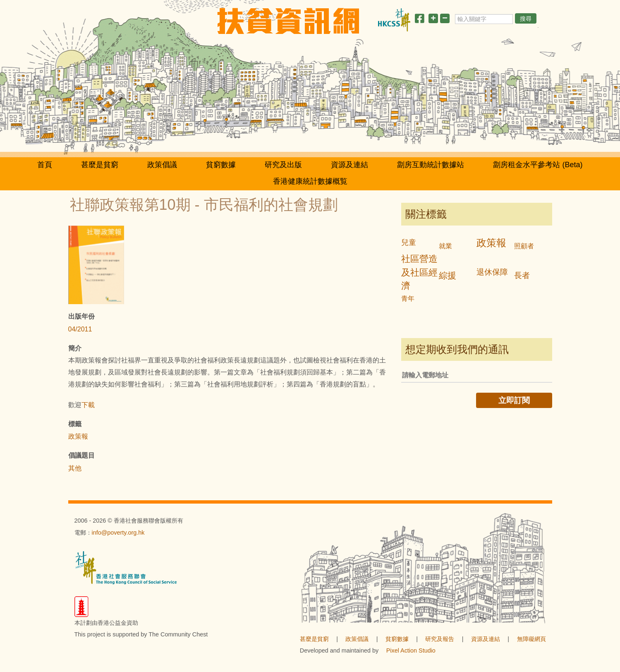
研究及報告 (440, 639)
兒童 (409, 242)
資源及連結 (349, 165)
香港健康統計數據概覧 (310, 181)
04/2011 (80, 329)
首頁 (45, 165)
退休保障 (492, 272)
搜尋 (526, 19)
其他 (75, 468)
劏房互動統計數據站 (431, 165)
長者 (522, 275)
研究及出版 (283, 165)
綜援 (448, 275)
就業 (445, 246)
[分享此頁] (419, 20)
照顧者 (524, 246)
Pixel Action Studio (411, 650)
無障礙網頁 (531, 639)
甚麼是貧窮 (100, 165)
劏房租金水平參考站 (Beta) (538, 165)
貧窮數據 (221, 165)
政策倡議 (162, 165)
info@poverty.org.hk (118, 533)
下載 (88, 405)
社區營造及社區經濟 (419, 272)
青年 (408, 299)
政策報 (78, 436)
